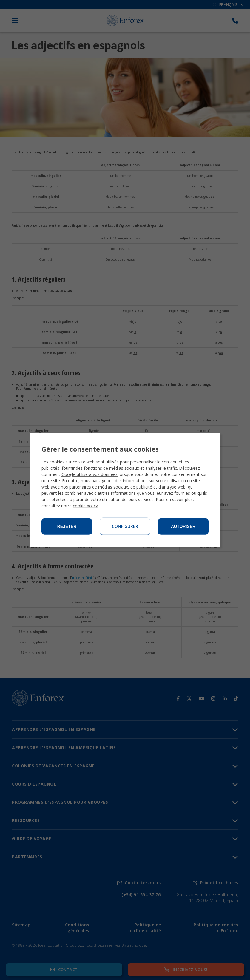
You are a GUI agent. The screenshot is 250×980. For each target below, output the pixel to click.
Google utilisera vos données (89, 474)
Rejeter (67, 526)
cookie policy (85, 506)
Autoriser (183, 526)
